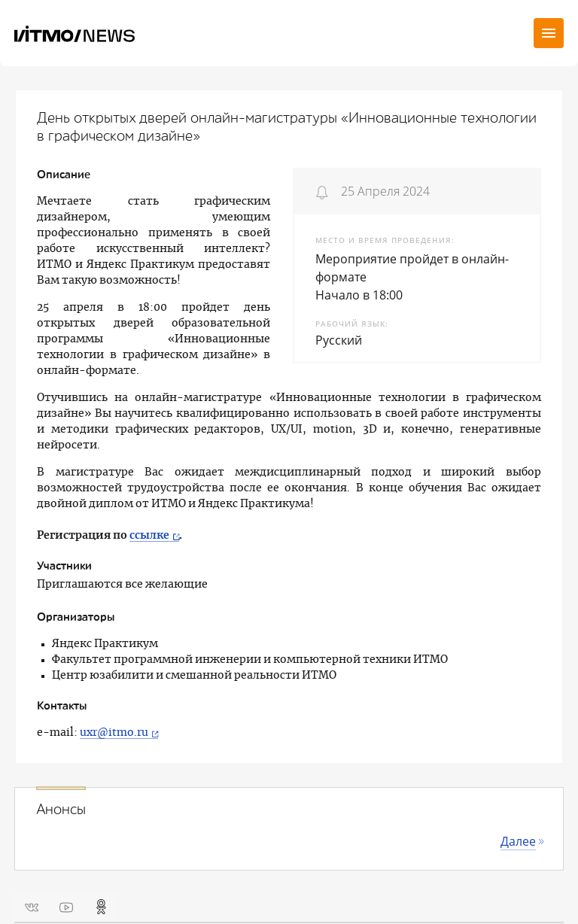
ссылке (149, 536)
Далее (518, 841)
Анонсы (61, 810)
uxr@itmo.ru (114, 733)
